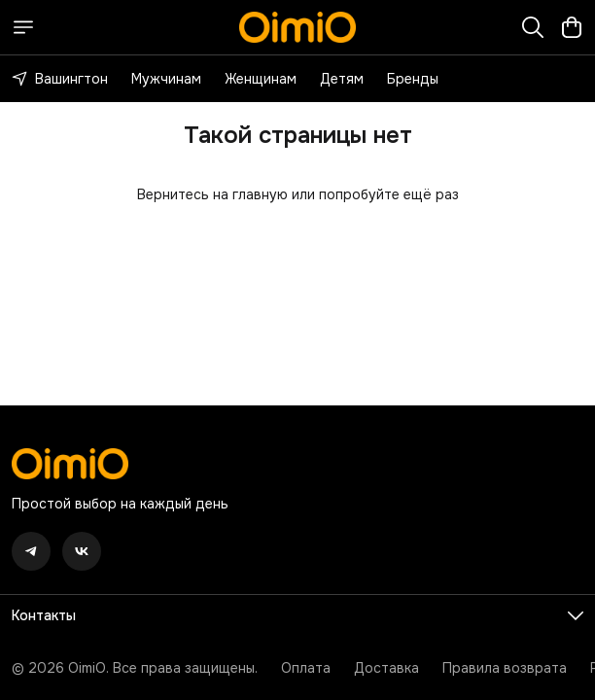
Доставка (386, 668)
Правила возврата (505, 668)
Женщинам (261, 79)
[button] (31, 551)
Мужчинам (166, 79)
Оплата (306, 668)
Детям (342, 79)
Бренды (413, 79)
